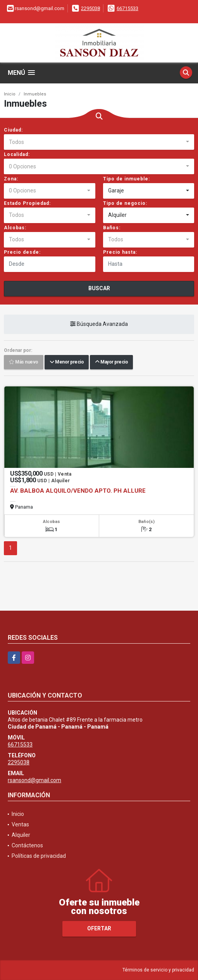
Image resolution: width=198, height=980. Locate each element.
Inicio (10, 94)
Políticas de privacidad (39, 856)
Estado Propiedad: (27, 203)
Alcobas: (15, 228)
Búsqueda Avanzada (99, 324)
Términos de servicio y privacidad (158, 970)
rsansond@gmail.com (34, 780)
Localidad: (17, 154)
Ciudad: (13, 130)
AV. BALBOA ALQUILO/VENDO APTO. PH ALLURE (78, 491)
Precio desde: (22, 252)
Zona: (11, 179)
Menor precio (67, 362)
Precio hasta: (120, 252)
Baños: (112, 228)
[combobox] (99, 142)
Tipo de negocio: (125, 203)
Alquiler (21, 835)
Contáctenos (27, 845)
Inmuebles (35, 94)
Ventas (20, 824)
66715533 (127, 8)
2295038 (90, 8)
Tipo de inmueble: (127, 179)
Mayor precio (111, 362)
